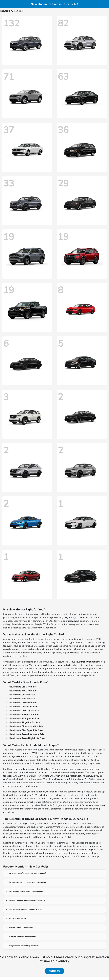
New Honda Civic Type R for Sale (26, 730)
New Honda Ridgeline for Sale (24, 723)
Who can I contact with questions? (22, 937)
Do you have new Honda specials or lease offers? (28, 882)
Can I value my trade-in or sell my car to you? (26, 909)
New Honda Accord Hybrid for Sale (27, 738)
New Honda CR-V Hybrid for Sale (26, 726)
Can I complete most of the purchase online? (26, 891)
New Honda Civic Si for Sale (23, 707)
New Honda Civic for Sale (22, 695)
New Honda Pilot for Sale (22, 699)
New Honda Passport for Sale (24, 715)
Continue (54, 971)
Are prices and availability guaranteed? (24, 946)
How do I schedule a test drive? (21, 928)
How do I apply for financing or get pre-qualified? (28, 900)
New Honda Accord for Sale (23, 703)
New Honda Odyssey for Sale (24, 711)
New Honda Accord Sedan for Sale (27, 734)
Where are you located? (18, 919)
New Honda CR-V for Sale (22, 687)
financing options (89, 662)
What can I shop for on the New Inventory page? (27, 873)
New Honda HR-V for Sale (22, 691)
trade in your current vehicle (57, 665)
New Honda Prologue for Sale (24, 719)
